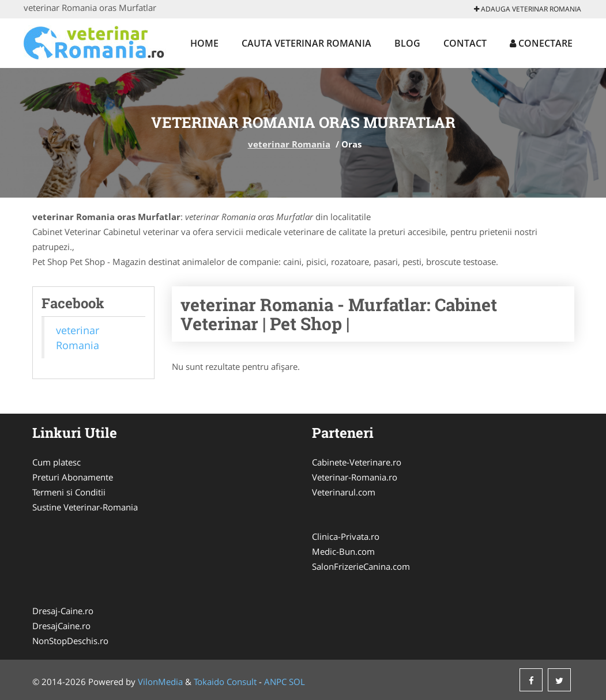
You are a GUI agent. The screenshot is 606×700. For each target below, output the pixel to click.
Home (204, 43)
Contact (465, 43)
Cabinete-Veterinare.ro (357, 462)
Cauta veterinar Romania (306, 43)
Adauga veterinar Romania (528, 9)
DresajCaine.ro (61, 626)
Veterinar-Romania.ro (355, 477)
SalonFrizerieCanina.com (361, 566)
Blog (407, 43)
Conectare (541, 43)
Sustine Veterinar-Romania (85, 507)
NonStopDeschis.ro (70, 641)
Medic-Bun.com (343, 551)
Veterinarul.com (344, 492)
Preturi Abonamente (73, 477)
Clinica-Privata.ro (346, 536)
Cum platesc (57, 462)
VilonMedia (160, 682)
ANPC (275, 682)
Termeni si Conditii (69, 492)
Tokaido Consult (225, 682)
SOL (297, 682)
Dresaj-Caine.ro (63, 611)
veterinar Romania (289, 144)
